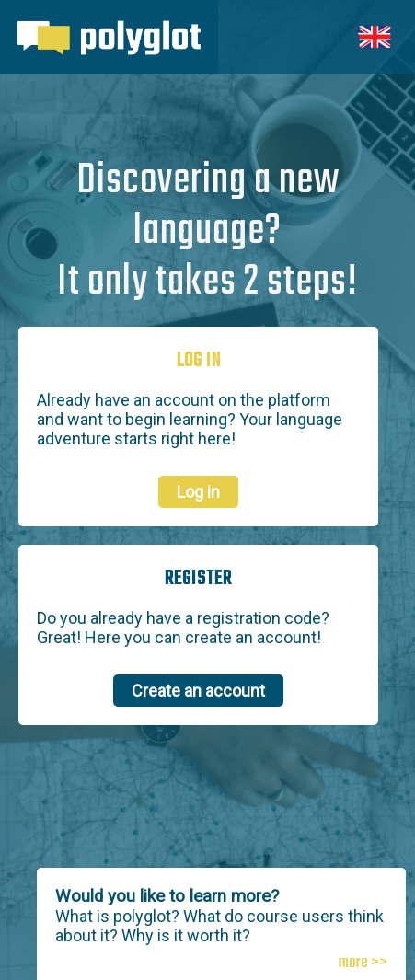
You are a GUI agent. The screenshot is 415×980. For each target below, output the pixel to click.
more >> (363, 963)
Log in (198, 492)
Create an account (198, 691)
